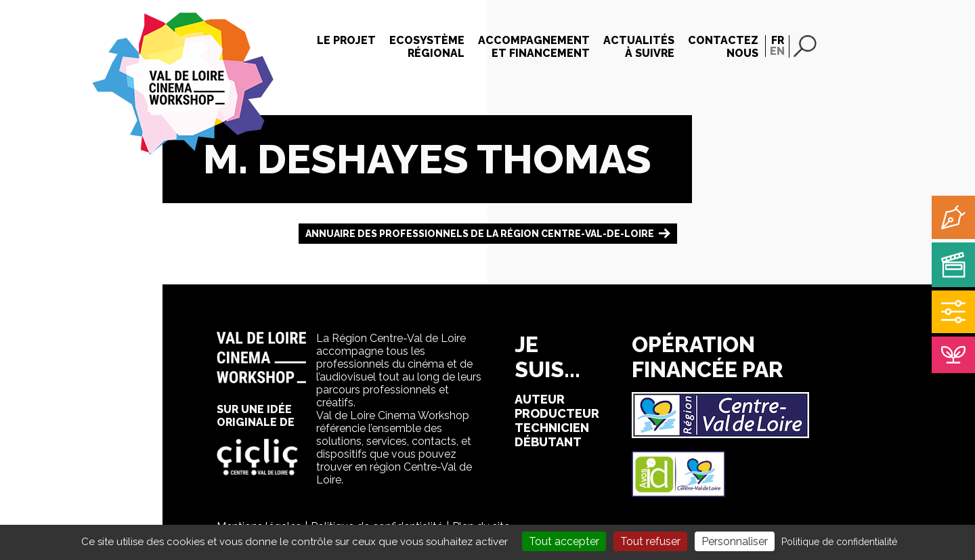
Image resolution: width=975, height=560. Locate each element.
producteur (557, 413)
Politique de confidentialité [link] (839, 542)
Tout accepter (564, 541)
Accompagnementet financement (534, 47)
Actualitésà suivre (639, 47)
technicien (552, 428)
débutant (548, 442)
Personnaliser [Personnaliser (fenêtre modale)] (735, 541)
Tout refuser (650, 541)
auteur (540, 399)
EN (777, 51)
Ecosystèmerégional (427, 47)
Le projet (346, 40)
